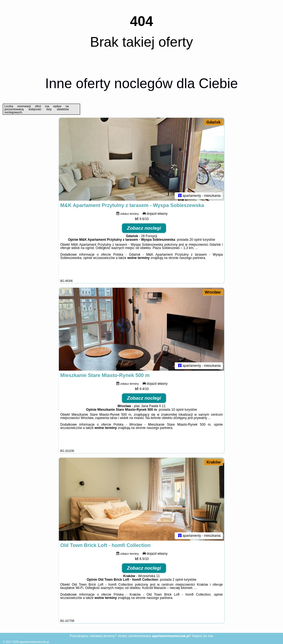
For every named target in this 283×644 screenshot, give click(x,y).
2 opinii (178, 580)
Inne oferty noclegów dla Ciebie (141, 83)
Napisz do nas (203, 636)
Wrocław (213, 292)
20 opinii (196, 240)
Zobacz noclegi (144, 228)
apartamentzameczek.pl (34, 642)
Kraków (213, 462)
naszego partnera (192, 258)
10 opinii (178, 410)
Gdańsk (213, 122)
